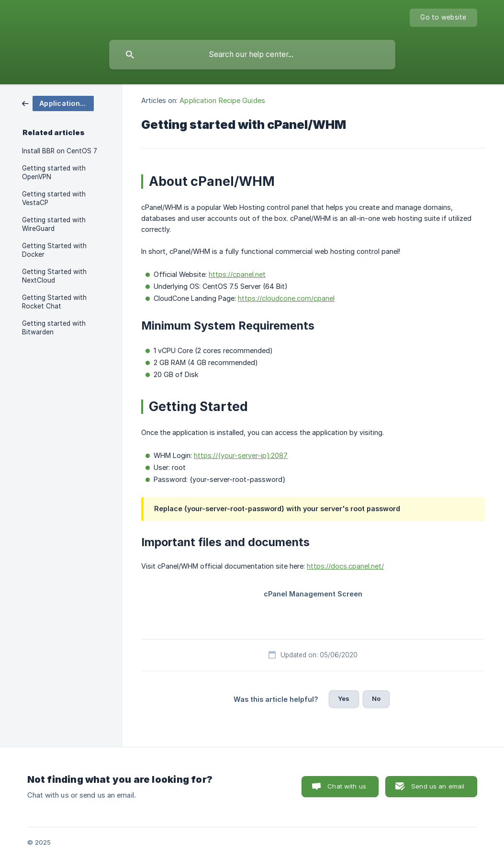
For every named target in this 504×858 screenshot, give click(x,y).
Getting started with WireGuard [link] (54, 224)
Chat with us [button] (347, 786)
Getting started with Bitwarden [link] (54, 328)
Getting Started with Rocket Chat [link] (54, 302)
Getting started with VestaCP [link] (54, 198)
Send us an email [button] (438, 786)
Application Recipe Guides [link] (222, 100)
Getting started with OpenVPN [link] (54, 172)
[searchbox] (252, 55)
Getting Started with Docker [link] (54, 250)
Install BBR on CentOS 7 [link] (60, 151)
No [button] (376, 698)
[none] (443, 18)
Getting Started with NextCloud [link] (54, 276)
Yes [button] (344, 698)
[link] (58, 103)
